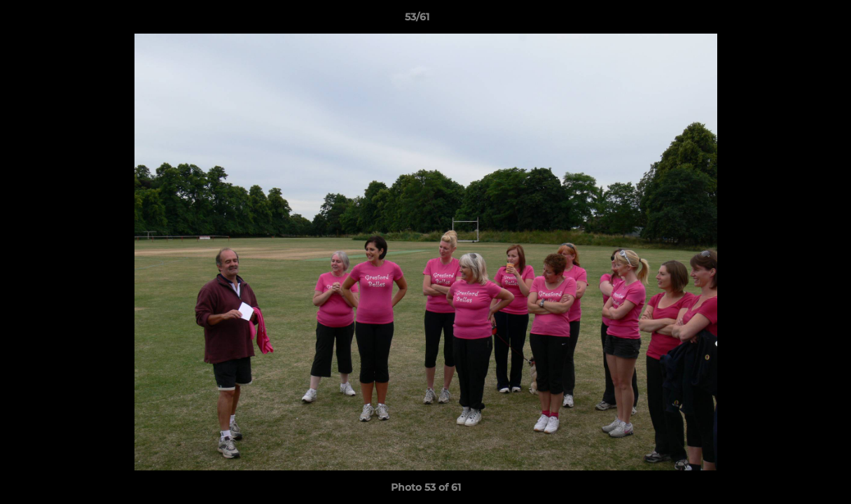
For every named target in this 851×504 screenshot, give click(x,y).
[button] (792, 20)
